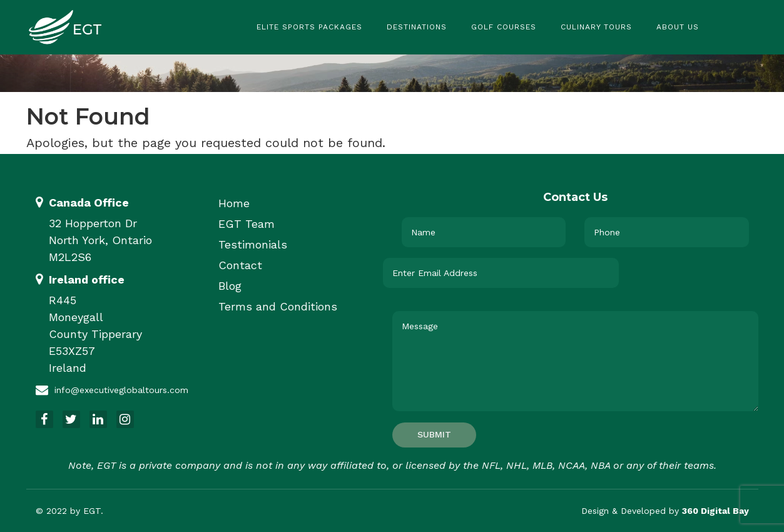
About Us (678, 27)
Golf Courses (504, 27)
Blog (230, 286)
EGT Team (247, 224)
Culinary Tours (596, 27)
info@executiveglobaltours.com (121, 390)
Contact (240, 265)
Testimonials (253, 244)
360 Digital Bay (715, 511)
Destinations (417, 27)
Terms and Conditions (278, 306)
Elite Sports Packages (309, 27)
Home (234, 203)
